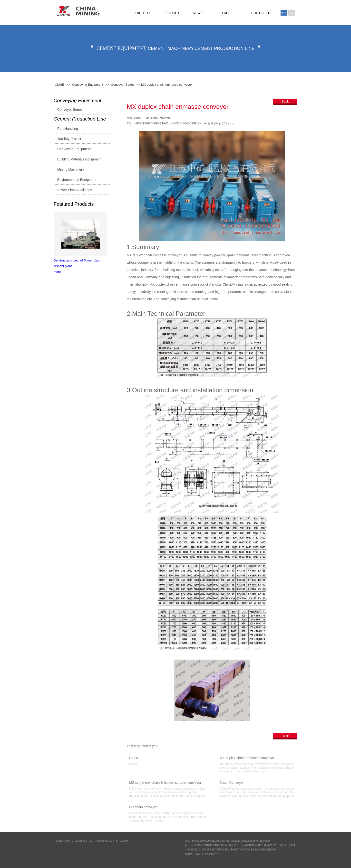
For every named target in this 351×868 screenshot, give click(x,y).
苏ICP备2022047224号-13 (209, 854)
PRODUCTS (172, 13)
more (57, 272)
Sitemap (121, 841)
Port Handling (68, 129)
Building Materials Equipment (79, 159)
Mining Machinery (71, 169)
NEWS (198, 13)
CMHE (59, 85)
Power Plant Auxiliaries (75, 190)
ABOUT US (143, 13)
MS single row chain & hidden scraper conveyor (165, 783)
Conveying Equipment (88, 85)
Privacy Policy (104, 841)
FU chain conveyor (143, 807)
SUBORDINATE (65, 841)
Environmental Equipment (77, 180)
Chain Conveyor (232, 783)
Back (285, 101)
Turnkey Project (69, 139)
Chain (134, 758)
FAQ (225, 13)
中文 (284, 13)
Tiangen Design (265, 850)
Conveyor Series (123, 85)
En (291, 13)
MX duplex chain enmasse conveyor (247, 758)
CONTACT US (262, 13)
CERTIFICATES (83, 841)
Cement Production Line (80, 119)
